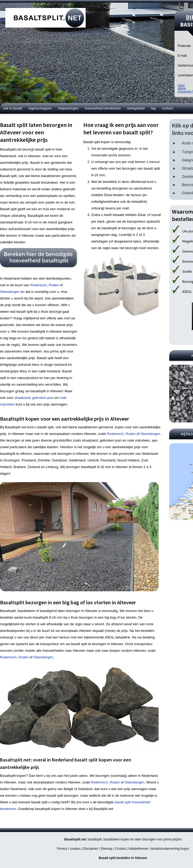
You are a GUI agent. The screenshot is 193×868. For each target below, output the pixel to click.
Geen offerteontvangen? (185, 88)
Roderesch (38, 285)
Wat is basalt (13, 108)
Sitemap (107, 849)
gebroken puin (43, 398)
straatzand (22, 398)
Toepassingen (68, 108)
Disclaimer (91, 849)
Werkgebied (136, 108)
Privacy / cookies (69, 849)
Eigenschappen (40, 108)
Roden (54, 285)
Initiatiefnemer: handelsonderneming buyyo (159, 849)
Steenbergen (10, 292)
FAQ (153, 108)
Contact (168, 108)
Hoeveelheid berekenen (103, 108)
